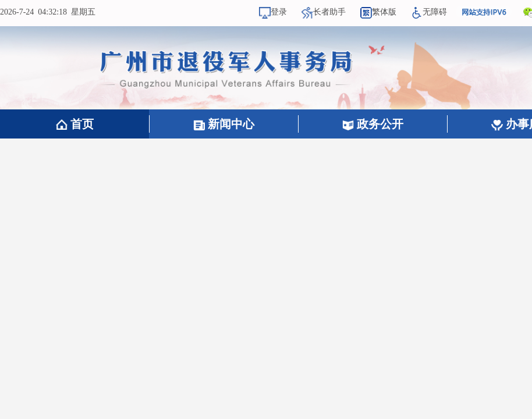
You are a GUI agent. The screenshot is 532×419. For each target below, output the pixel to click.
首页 (75, 124)
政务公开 (373, 124)
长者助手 (324, 12)
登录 (273, 12)
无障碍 (429, 12)
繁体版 (378, 12)
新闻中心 (224, 124)
